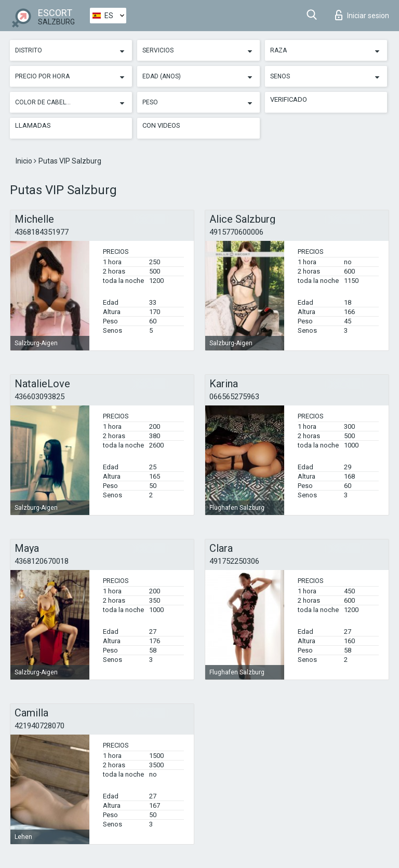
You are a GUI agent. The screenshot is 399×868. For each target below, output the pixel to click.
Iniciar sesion (362, 15)
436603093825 (39, 397)
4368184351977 (42, 232)
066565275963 (234, 397)
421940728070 (39, 726)
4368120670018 (42, 561)
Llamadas (33, 125)
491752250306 (234, 561)
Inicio (25, 161)
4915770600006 (236, 232)
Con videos (161, 125)
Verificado (289, 99)
